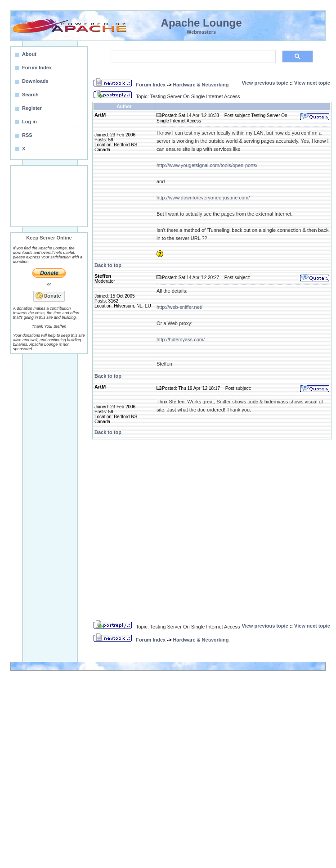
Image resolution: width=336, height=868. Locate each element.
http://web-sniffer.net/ (179, 307)
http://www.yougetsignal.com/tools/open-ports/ (207, 165)
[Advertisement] (49, 196)
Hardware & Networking (201, 85)
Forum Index (151, 85)
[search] (192, 57)
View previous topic (265, 83)
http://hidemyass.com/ (181, 339)
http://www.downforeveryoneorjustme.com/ (203, 198)
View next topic (312, 83)
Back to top (108, 265)
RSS (27, 135)
